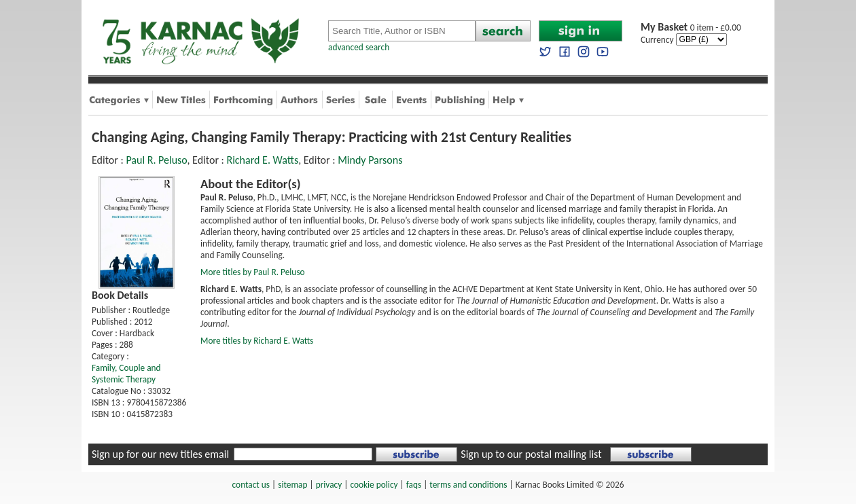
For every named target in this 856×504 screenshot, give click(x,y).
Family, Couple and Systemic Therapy (126, 374)
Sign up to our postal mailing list (531, 454)
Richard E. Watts (262, 160)
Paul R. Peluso (156, 160)
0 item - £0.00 (691, 28)
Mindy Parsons (370, 160)
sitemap (292, 485)
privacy (329, 485)
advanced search (359, 47)
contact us (251, 485)
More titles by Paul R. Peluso (253, 272)
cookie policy (374, 485)
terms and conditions (468, 485)
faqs (414, 485)
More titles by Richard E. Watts (257, 341)
